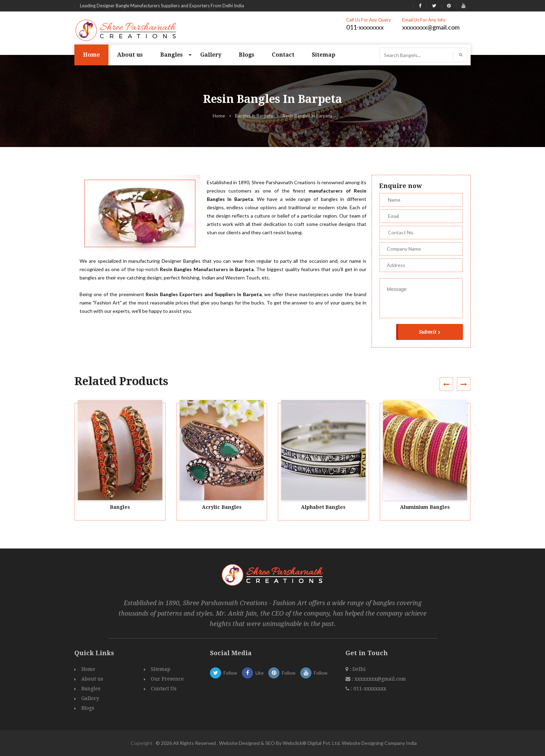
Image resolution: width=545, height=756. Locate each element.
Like (253, 673)
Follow (223, 673)
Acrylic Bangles (222, 507)
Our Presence (167, 679)
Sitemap (324, 55)
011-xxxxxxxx (365, 27)
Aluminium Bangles (425, 507)
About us (130, 55)
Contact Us (164, 689)
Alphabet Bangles (323, 507)
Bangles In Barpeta (254, 116)
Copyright (142, 743)
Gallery (211, 55)
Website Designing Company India (379, 743)
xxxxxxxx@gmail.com (431, 27)
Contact (283, 55)
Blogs (247, 55)
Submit (430, 332)
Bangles (172, 55)
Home (91, 55)
